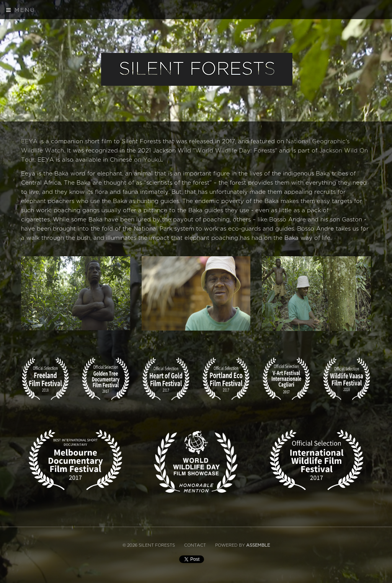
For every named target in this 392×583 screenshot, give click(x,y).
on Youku (148, 160)
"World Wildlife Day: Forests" (235, 151)
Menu (21, 10)
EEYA (29, 141)
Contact (195, 545)
